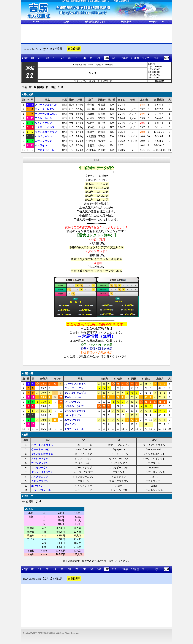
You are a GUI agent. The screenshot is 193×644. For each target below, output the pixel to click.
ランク (146, 58)
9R (92, 58)
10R (99, 58)
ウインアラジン (43, 123)
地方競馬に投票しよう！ (96, 22)
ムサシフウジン (43, 141)
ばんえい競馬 (53, 49)
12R (114, 58)
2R (40, 58)
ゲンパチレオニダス (46, 114)
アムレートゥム (43, 118)
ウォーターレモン (45, 109)
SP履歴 (135, 58)
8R (84, 58)
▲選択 (25, 58)
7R (77, 58)
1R (32, 58)
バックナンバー (156, 22)
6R (70, 58)
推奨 (156, 58)
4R (55, 58)
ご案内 (66, 22)
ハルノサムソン (43, 136)
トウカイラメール (45, 150)
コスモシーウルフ (45, 127)
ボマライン (41, 145)
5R (62, 58)
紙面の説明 (126, 22)
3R (47, 58)
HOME (36, 22)
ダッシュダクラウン (46, 132)
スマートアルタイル (46, 105)
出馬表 (124, 58)
